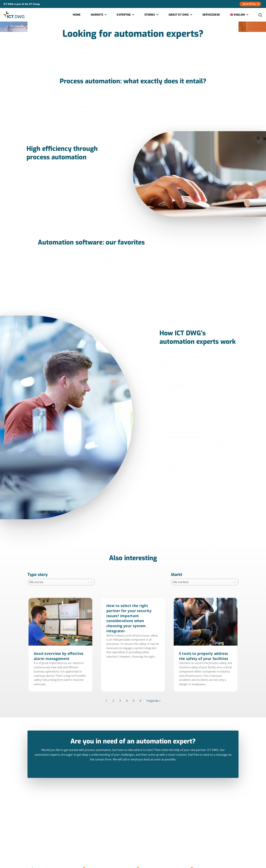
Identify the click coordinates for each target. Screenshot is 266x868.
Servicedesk (211, 15)
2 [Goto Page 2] (113, 701)
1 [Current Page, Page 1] (106, 701)
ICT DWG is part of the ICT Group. (22, 4)
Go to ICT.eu (249, 4)
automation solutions (154, 48)
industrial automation (111, 48)
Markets (98, 15)
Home (77, 15)
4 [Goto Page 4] (127, 701)
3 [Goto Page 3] (120, 701)
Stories (151, 15)
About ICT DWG (180, 15)
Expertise (125, 15)
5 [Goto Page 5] (134, 701)
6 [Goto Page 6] (140, 701)
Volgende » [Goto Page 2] (153, 701)
